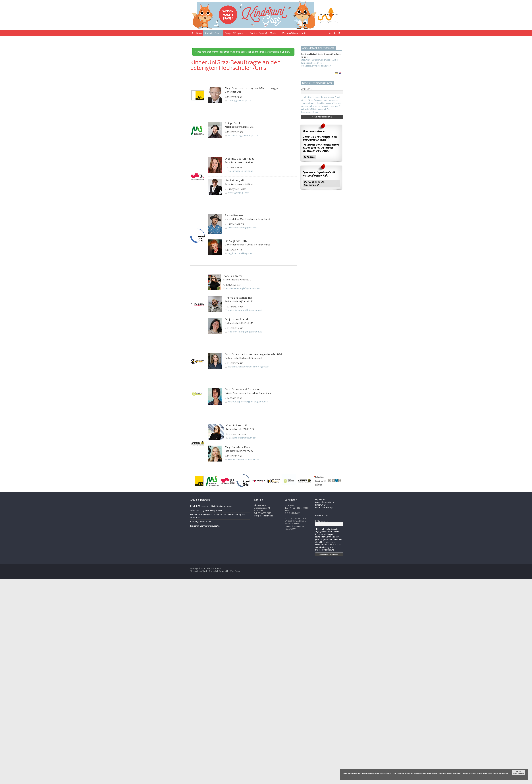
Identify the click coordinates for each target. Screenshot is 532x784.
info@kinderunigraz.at (263, 516)
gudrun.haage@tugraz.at (240, 171)
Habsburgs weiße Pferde (201, 522)
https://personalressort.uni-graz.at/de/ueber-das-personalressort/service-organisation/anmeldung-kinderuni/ (320, 63)
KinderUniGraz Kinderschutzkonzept (324, 506)
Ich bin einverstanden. (519, 773)
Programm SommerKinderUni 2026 (205, 526)
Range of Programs (236, 33)
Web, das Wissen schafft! (295, 33)
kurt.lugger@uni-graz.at (240, 100)
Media (275, 33)
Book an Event (257, 33)
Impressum (320, 500)
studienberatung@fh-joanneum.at (243, 288)
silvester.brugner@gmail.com (242, 228)
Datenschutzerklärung (325, 502)
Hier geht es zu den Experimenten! (315, 184)
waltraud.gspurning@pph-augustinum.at (248, 402)
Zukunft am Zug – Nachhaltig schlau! (206, 510)
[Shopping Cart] (330, 33)
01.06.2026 (309, 157)
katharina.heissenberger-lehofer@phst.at (248, 367)
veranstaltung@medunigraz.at (243, 135)
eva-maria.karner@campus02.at (243, 459)
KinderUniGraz (213, 33)
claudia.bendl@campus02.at (243, 438)
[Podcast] (335, 33)
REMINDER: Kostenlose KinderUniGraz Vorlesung (211, 506)
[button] (193, 33)
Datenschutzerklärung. (501, 773)
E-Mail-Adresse (307, 89)
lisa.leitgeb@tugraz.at (238, 193)
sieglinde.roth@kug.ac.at (240, 253)
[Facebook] (339, 33)
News (199, 33)
